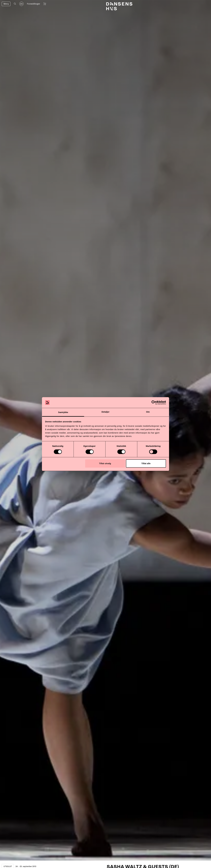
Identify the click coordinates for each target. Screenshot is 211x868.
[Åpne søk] (15, 4)
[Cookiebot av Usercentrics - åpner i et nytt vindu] (154, 403)
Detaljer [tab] (105, 412)
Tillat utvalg (105, 463)
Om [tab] (148, 412)
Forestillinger (34, 4)
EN (21, 4)
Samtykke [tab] (63, 412)
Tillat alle (146, 463)
